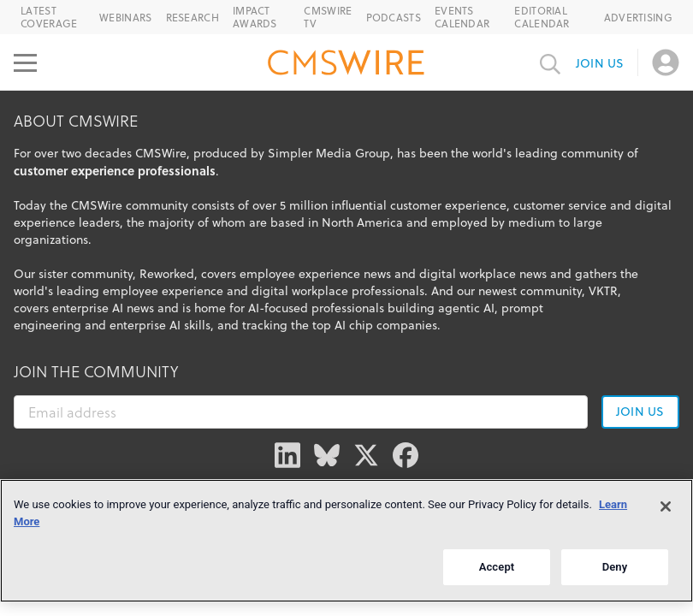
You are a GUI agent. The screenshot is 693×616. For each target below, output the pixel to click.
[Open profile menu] (666, 62)
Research (192, 18)
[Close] (666, 506)
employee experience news (315, 274)
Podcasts (394, 18)
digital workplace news (483, 274)
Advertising (638, 18)
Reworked (167, 274)
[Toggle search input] (550, 62)
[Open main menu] (25, 62)
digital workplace (300, 291)
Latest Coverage (49, 17)
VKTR (603, 291)
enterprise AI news (103, 308)
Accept (497, 567)
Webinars (125, 18)
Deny (615, 567)
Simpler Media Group (329, 153)
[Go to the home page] (346, 65)
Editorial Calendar (542, 17)
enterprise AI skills (160, 325)
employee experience (163, 291)
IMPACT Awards (255, 17)
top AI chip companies (375, 325)
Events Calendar (462, 17)
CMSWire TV (328, 17)
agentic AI (466, 308)
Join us (600, 64)
